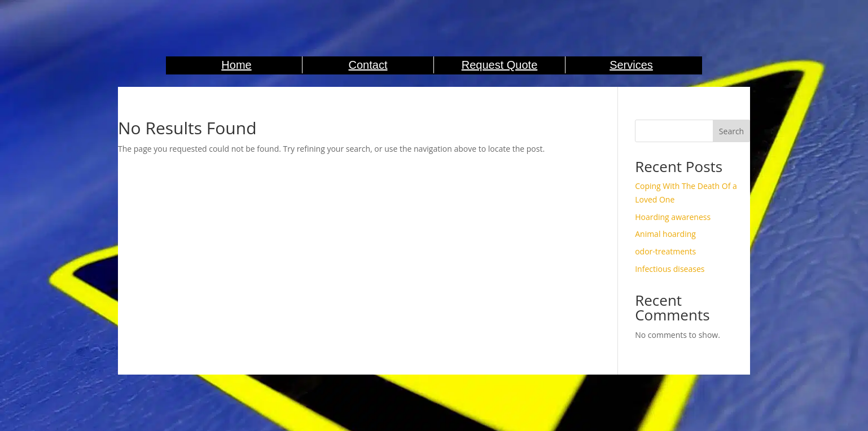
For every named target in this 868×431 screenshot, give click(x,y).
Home (236, 65)
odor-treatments (665, 251)
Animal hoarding (665, 234)
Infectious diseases (670, 269)
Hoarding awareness (673, 217)
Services (631, 65)
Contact (368, 65)
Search (731, 131)
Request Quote (500, 65)
